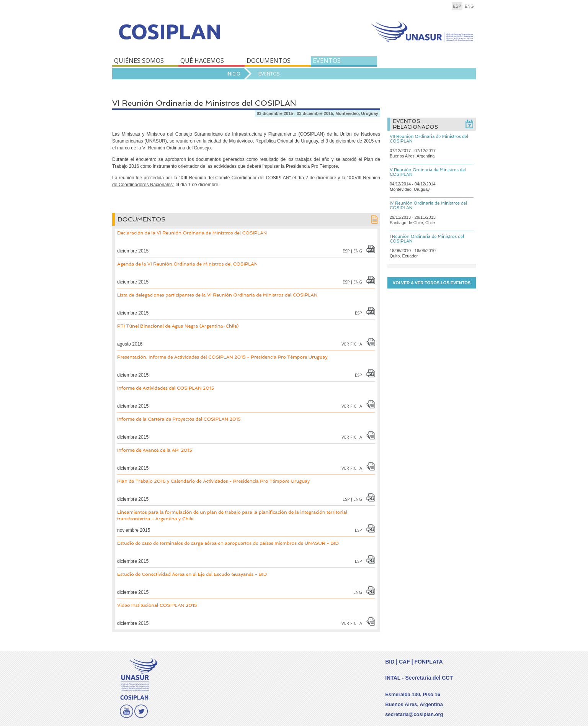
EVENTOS (327, 61)
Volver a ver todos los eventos (432, 283)
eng (469, 6)
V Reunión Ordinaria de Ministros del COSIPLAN (428, 172)
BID (390, 662)
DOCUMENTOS (269, 61)
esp (457, 6)
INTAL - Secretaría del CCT (419, 678)
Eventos (269, 74)
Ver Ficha (352, 344)
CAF (404, 662)
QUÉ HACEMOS (202, 61)
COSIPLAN (201, 37)
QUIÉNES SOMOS (139, 61)
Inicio (234, 74)
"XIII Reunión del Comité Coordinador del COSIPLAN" (235, 178)
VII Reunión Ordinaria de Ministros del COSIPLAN (429, 139)
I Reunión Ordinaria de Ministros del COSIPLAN (427, 239)
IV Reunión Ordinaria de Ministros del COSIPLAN (428, 206)
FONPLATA (428, 662)
